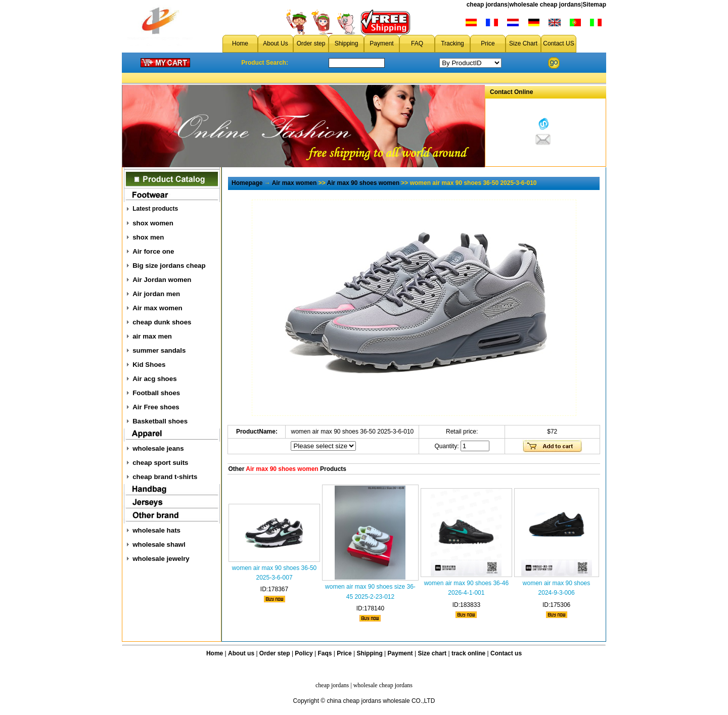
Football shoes (156, 393)
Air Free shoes (156, 407)
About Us (275, 43)
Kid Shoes (149, 365)
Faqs (325, 653)
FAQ (417, 43)
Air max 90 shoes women (363, 183)
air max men (152, 336)
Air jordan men (156, 294)
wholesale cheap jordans (545, 5)
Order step (311, 43)
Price (488, 43)
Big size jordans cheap (169, 266)
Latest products (155, 209)
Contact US (558, 43)
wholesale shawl (159, 544)
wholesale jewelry (161, 559)
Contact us (506, 653)
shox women (153, 223)
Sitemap (594, 5)
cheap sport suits (160, 463)
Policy (304, 653)
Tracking (452, 43)
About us (241, 653)
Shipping (347, 43)
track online (468, 653)
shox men (148, 237)
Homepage (247, 183)
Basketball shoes (160, 421)
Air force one (153, 251)
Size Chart (523, 43)
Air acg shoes (154, 379)
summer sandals (159, 350)
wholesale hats (156, 530)
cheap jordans (487, 5)
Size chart (432, 653)
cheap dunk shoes (162, 322)
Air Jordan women (162, 280)
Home (240, 43)
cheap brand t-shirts (165, 477)
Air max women (157, 308)
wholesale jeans (158, 448)
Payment (381, 43)
